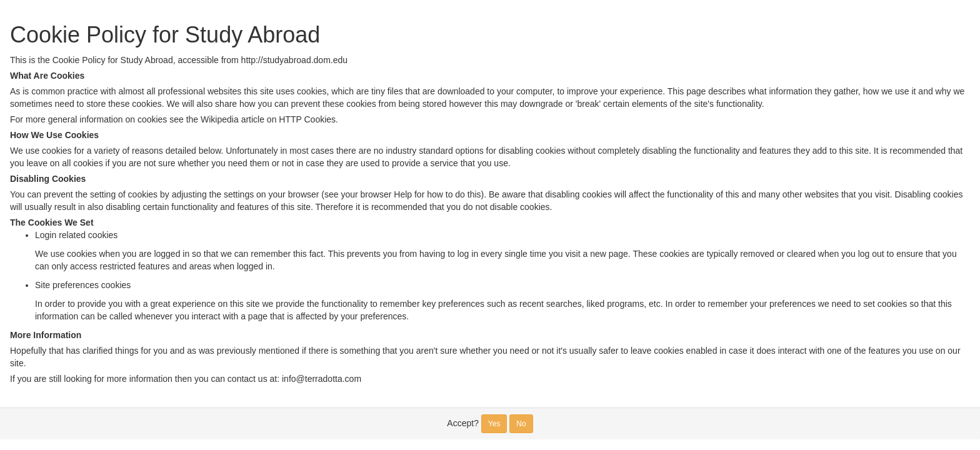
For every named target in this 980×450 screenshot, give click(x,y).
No (521, 424)
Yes (494, 424)
